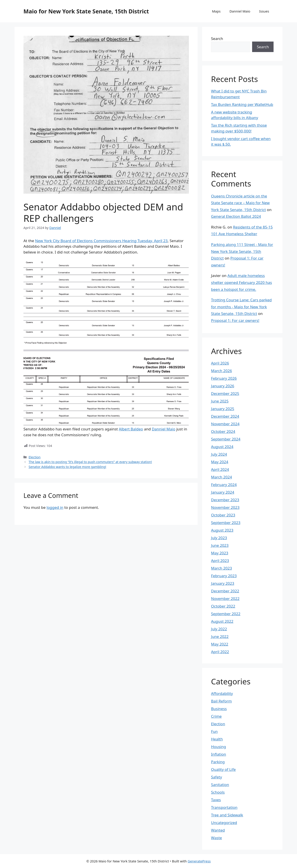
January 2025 (223, 409)
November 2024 (225, 424)
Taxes (216, 800)
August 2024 (222, 447)
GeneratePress (199, 861)
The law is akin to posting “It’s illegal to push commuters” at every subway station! (90, 462)
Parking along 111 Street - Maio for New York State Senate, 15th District (242, 251)
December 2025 (225, 393)
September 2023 (226, 523)
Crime (216, 716)
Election (35, 457)
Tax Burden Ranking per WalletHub (242, 104)
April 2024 (220, 469)
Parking (218, 762)
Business (219, 709)
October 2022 (223, 606)
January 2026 (223, 386)
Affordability (222, 693)
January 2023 (223, 583)
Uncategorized (224, 823)
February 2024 (224, 485)
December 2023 (225, 500)
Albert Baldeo (131, 429)
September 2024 (226, 439)
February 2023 (224, 576)
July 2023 (219, 538)
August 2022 (222, 621)
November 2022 (225, 599)
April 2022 (220, 652)
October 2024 (223, 431)
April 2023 (220, 561)
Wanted (218, 830)
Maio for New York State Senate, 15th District (86, 11)
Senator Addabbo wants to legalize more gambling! (67, 467)
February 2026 (224, 378)
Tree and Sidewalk (227, 815)
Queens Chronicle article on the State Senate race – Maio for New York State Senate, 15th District (240, 203)
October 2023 (223, 515)
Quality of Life (223, 769)
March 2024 (222, 477)
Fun (214, 731)
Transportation (224, 807)
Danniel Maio (240, 11)
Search (217, 39)
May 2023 (220, 553)
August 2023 (222, 530)
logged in (55, 507)
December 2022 (225, 591)
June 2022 (220, 636)
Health (217, 739)
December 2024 (225, 416)
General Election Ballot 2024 (236, 216)
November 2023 (225, 507)
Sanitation (220, 785)
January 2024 (223, 492)
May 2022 (220, 644)
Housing (219, 747)
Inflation (219, 754)
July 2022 (219, 629)
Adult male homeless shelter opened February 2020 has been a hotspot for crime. (242, 282)
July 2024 (219, 454)
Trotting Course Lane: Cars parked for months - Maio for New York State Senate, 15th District (241, 307)
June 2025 (220, 401)
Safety (216, 777)
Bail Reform (221, 701)
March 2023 (222, 568)
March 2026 (222, 371)
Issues (264, 11)
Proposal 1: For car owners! (235, 320)
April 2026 (220, 363)
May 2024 (220, 462)
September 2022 (226, 614)
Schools (218, 792)
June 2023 (220, 545)
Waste (216, 838)
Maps (216, 11)
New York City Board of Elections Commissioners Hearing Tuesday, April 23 (101, 241)
